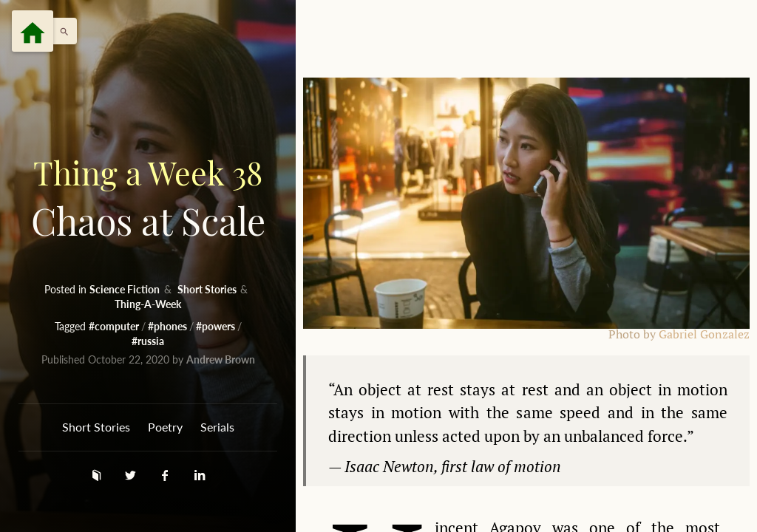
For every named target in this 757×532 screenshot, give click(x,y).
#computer (115, 326)
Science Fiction (126, 289)
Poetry (165, 427)
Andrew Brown (221, 359)
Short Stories (208, 289)
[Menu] (33, 31)
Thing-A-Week (148, 304)
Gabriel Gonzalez (704, 334)
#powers (217, 326)
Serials (217, 427)
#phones (169, 326)
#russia (148, 341)
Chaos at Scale (148, 197)
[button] (61, 31)
